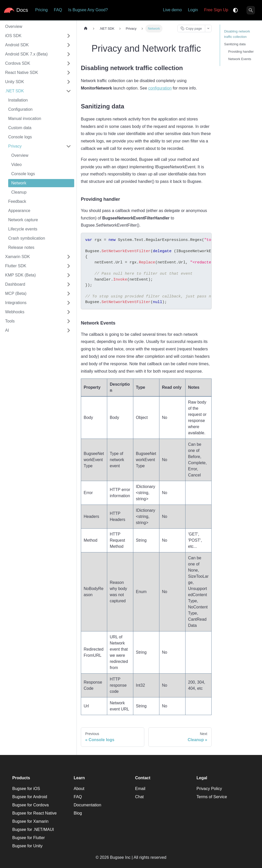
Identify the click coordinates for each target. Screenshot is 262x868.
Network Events (240, 59)
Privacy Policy (209, 789)
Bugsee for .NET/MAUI (33, 830)
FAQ (58, 10)
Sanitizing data (235, 44)
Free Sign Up (216, 10)
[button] (38, 36)
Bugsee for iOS (26, 789)
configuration (160, 88)
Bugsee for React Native (34, 813)
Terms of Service (212, 797)
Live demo (172, 10)
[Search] (251, 10)
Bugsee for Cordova (30, 805)
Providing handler (241, 52)
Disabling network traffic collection (237, 34)
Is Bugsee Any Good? (88, 10)
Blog (78, 813)
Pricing (42, 10)
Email (140, 789)
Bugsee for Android (30, 797)
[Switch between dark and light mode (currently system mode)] (235, 10)
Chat (139, 797)
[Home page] (86, 29)
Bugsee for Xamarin (30, 821)
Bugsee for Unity (27, 846)
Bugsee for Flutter (29, 838)
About (79, 789)
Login (193, 10)
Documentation (88, 805)
